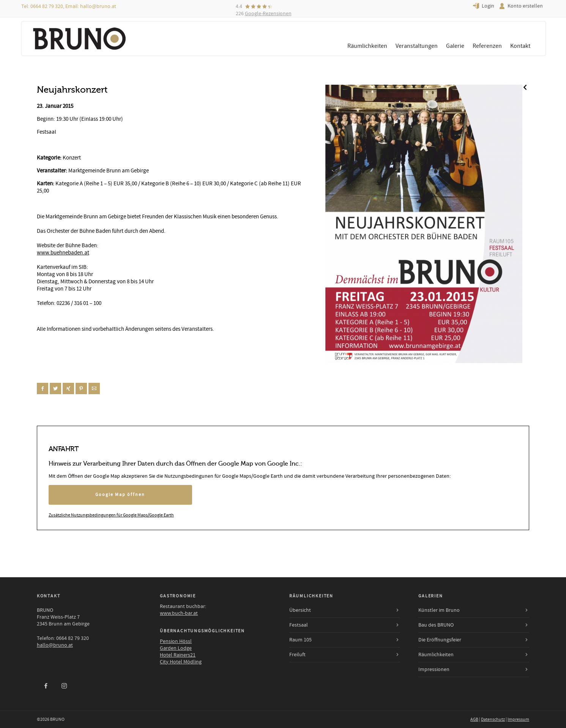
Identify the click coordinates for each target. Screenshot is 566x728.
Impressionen (434, 670)
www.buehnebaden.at (63, 253)
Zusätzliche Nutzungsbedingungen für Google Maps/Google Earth (111, 515)
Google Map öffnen (120, 495)
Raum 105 (300, 640)
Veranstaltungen (417, 46)
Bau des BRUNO (436, 625)
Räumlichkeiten (367, 46)
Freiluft (297, 655)
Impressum (518, 719)
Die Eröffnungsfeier (440, 640)
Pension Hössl (176, 641)
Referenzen (487, 46)
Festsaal (299, 625)
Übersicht (300, 610)
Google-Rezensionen (268, 14)
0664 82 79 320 (47, 6)
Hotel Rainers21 (178, 655)
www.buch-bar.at (179, 613)
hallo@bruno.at (98, 6)
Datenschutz (493, 719)
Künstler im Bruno (439, 610)
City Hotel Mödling (181, 662)
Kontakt (520, 46)
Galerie (455, 46)
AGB (474, 719)
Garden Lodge (176, 648)
